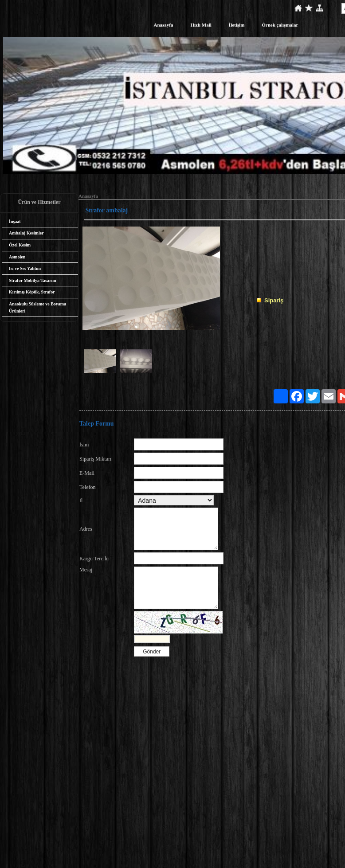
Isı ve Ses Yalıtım (25, 268)
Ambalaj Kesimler (26, 233)
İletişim (237, 25)
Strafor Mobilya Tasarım (32, 280)
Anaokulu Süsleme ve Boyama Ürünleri (37, 307)
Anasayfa (163, 25)
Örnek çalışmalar (280, 25)
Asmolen (17, 257)
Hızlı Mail (201, 25)
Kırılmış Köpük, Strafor (32, 292)
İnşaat (15, 221)
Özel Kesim (20, 245)
